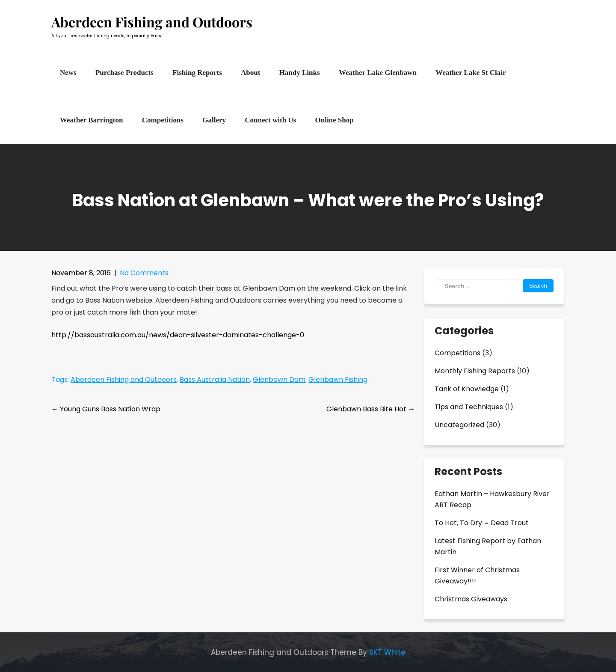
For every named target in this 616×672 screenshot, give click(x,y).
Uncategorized (459, 425)
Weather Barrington (91, 120)
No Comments (144, 273)
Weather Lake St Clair (471, 73)
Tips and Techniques (469, 407)
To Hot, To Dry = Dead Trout (482, 523)
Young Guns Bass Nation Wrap (106, 409)
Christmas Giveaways (471, 599)
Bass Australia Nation (215, 379)
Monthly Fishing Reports (475, 371)
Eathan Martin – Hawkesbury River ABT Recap (492, 499)
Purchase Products (124, 73)
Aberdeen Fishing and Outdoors (124, 379)
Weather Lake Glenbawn (378, 73)
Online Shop (334, 120)
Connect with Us (270, 120)
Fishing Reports (197, 73)
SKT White (387, 652)
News (68, 73)
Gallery (214, 120)
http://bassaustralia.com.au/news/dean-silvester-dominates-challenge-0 (178, 335)
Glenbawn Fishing (338, 379)
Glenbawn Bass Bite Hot (371, 409)
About (250, 73)
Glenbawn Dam (279, 379)
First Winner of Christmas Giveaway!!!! (477, 575)
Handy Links (300, 73)
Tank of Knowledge (467, 389)
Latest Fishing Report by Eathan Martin (488, 546)
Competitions (163, 120)
